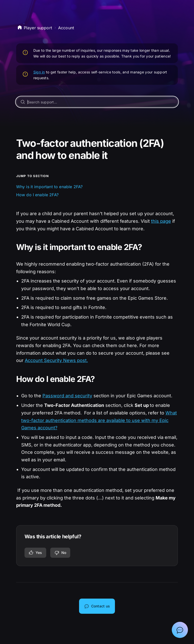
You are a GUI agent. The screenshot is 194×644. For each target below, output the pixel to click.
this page (161, 221)
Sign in (39, 72)
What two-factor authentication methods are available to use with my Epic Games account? (99, 420)
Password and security (67, 396)
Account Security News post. (56, 360)
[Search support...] (97, 102)
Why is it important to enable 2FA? (49, 187)
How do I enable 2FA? (37, 195)
